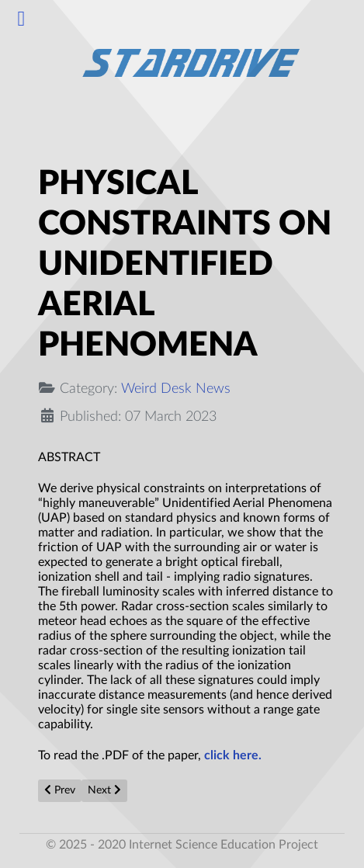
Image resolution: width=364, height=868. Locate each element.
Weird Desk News (176, 389)
